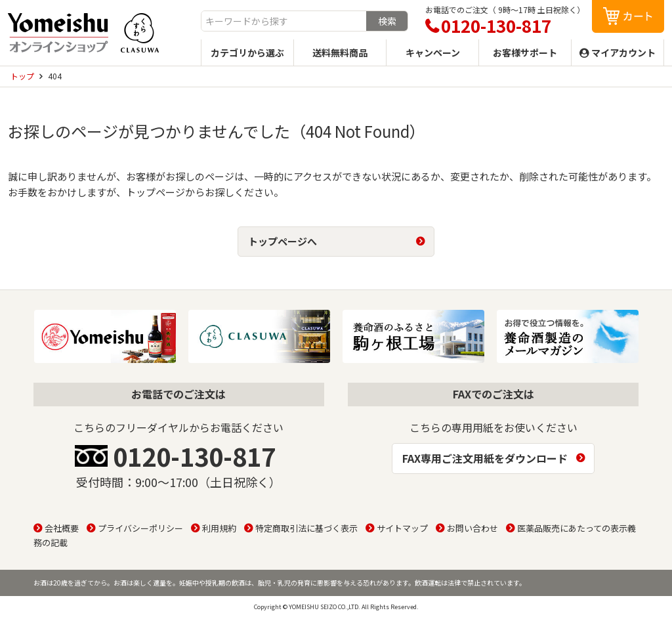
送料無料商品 (340, 53)
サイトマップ (402, 528)
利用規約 (219, 528)
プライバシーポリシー (140, 528)
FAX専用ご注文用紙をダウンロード (485, 458)
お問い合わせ (472, 528)
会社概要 (62, 528)
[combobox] (284, 21)
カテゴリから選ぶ (247, 53)
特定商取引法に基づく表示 (306, 528)
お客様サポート (525, 53)
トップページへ (283, 241)
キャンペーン (433, 53)
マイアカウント (623, 53)
